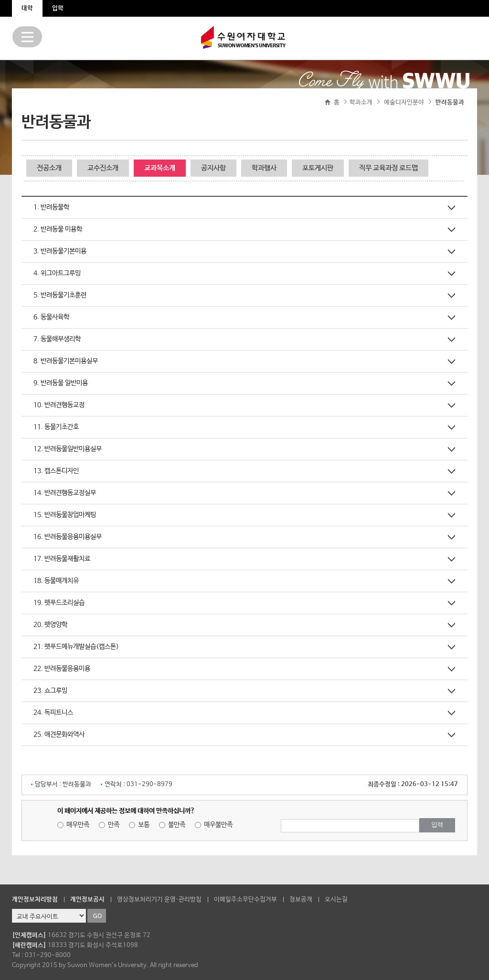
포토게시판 (318, 168)
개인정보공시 (87, 900)
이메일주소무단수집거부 (245, 900)
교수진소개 (103, 168)
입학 (58, 8)
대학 (27, 8)
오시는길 (336, 900)
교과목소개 (160, 168)
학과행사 (264, 168)
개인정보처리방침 (35, 900)
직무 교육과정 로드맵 (388, 168)
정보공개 (301, 900)
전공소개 (49, 168)
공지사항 (213, 168)
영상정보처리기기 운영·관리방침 (159, 900)
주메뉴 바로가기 (0, 0)
